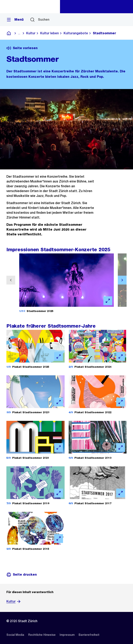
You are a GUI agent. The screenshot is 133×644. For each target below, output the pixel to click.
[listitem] (15, 635)
